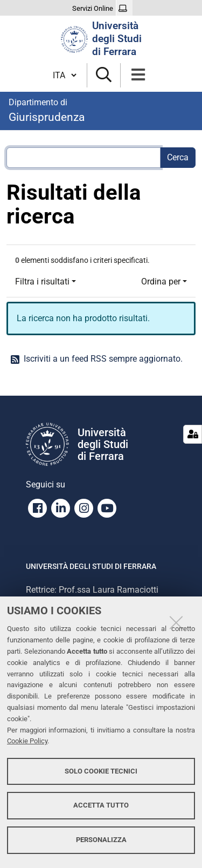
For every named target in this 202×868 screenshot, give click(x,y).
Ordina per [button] (161, 282)
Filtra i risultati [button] (42, 282)
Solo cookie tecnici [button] (101, 771)
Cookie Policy (27, 741)
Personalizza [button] (101, 840)
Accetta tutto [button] (101, 805)
